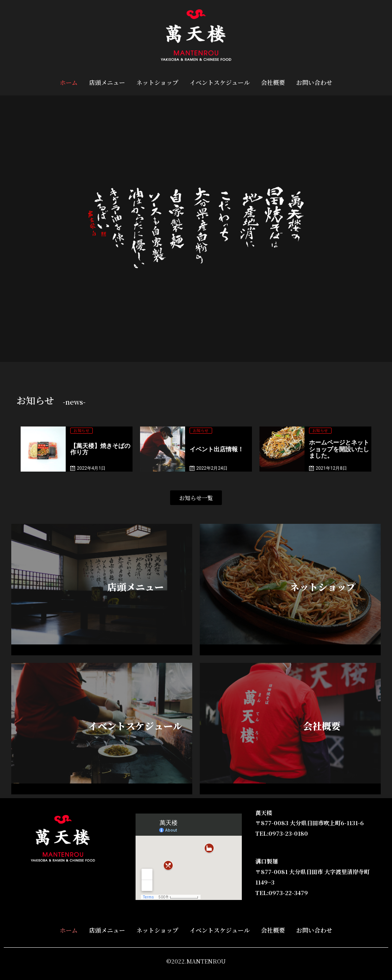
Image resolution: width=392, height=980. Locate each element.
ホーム (69, 82)
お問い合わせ (314, 82)
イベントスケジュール (220, 82)
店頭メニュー (107, 82)
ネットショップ (157, 82)
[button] (196, 498)
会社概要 (273, 82)
